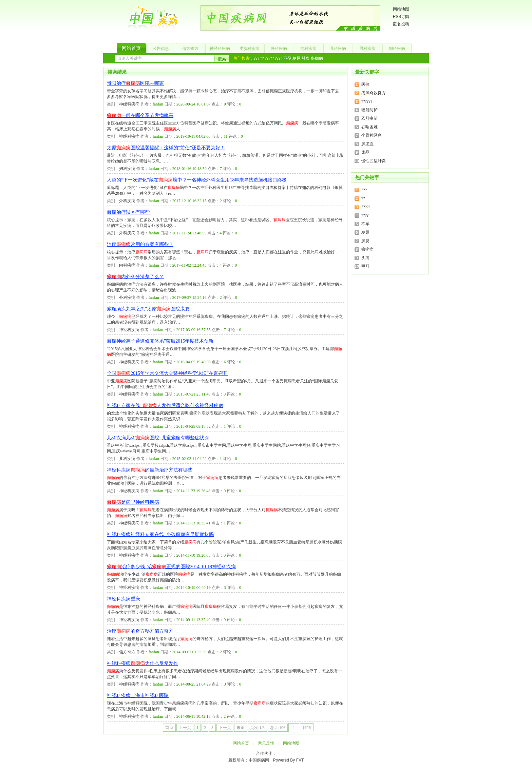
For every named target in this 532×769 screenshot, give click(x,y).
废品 (365, 152)
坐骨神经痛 (372, 135)
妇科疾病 (397, 49)
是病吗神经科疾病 (133, 502)
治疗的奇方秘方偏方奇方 (140, 631)
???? (278, 58)
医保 (365, 84)
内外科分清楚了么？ (135, 277)
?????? (367, 101)
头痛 (365, 258)
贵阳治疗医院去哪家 (135, 83)
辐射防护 (369, 110)
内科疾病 (308, 49)
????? (270, 58)
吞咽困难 (369, 127)
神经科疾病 (220, 49)
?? (262, 58)
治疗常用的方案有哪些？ (140, 244)
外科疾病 (279, 49)
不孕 (287, 58)
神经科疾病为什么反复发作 (142, 663)
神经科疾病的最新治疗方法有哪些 (150, 470)
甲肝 (365, 266)
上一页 (185, 728)
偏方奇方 (190, 49)
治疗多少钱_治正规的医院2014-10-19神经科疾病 (171, 567)
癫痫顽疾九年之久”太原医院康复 (148, 309)
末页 (241, 728)
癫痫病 (317, 58)
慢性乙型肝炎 (374, 161)
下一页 (225, 728)
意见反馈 (266, 743)
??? (256, 58)
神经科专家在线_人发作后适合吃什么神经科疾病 (165, 406)
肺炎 (306, 58)
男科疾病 (367, 49)
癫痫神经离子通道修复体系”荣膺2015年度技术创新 (160, 341)
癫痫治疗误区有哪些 (128, 212)
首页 (169, 728)
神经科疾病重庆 (123, 599)
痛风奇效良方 (374, 93)
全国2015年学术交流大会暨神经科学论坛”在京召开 (167, 373)
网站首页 (131, 48)
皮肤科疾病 (249, 49)
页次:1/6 (257, 728)
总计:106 (278, 728)
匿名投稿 (401, 24)
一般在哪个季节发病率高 (140, 116)
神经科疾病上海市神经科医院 (138, 696)
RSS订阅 (401, 17)
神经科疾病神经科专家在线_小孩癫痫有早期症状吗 (160, 534)
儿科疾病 (338, 49)
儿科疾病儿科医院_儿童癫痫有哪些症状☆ (158, 438)
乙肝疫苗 (369, 118)
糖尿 (297, 58)
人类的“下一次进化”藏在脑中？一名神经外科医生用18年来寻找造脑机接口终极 (197, 180)
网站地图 (401, 9)
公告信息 (161, 49)
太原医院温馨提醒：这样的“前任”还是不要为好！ (166, 148)
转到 (307, 728)
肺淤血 (367, 144)
